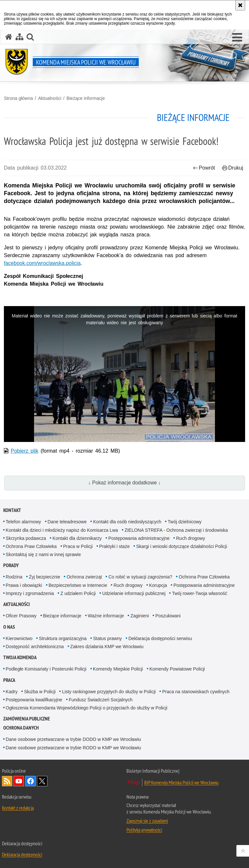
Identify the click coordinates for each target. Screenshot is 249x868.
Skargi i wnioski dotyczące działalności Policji (182, 546)
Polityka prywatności (144, 830)
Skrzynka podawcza (26, 538)
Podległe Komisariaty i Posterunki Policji (46, 669)
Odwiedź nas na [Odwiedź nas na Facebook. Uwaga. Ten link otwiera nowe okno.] (30, 781)
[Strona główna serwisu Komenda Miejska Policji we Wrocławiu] (9, 37)
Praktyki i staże (114, 546)
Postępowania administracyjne (139, 538)
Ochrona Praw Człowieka (31, 546)
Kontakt (12, 510)
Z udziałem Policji (78, 593)
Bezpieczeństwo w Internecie (78, 585)
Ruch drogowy (191, 538)
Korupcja (158, 585)
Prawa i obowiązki (24, 585)
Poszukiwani (168, 616)
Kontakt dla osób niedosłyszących (127, 522)
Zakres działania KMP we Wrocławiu (107, 647)
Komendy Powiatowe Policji (177, 669)
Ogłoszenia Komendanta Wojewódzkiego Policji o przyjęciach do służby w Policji (87, 708)
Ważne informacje (106, 616)
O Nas (9, 627)
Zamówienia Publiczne (27, 719)
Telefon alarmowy (24, 522)
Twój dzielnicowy (184, 522)
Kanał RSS (7, 781)
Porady (11, 565)
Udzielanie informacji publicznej (134, 593)
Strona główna (18, 98)
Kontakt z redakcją (18, 808)
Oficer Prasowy (21, 616)
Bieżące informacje (86, 98)
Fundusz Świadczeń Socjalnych (101, 700)
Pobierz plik (24, 451)
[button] (30, 37)
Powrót (204, 168)
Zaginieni (140, 616)
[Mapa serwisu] (19, 37)
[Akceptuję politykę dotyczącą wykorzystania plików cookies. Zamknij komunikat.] (240, 5)
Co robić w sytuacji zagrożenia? (140, 577)
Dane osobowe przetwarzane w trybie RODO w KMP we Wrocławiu (73, 748)
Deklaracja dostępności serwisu (160, 638)
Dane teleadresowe (67, 522)
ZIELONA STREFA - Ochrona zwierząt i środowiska (176, 530)
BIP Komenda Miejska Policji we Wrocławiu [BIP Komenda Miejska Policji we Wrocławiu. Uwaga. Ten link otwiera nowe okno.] (181, 782)
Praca (9, 680)
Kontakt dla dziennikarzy (77, 538)
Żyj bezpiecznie (45, 577)
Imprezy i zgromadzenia (30, 593)
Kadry (12, 692)
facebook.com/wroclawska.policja (42, 263)
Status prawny (107, 638)
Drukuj (233, 168)
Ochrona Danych (21, 728)
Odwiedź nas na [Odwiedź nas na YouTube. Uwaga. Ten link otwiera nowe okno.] (19, 781)
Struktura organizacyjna (63, 638)
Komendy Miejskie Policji (118, 669)
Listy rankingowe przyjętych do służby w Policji (109, 692)
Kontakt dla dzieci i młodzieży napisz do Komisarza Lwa (62, 530)
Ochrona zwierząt (84, 577)
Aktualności (50, 98)
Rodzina (14, 577)
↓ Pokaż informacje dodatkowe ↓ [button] (124, 483)
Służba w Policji (40, 692)
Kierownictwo (19, 638)
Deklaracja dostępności (22, 854)
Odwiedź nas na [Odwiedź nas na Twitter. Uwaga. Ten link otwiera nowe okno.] (42, 781)
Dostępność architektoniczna (35, 647)
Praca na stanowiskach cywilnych (196, 692)
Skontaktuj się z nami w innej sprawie (43, 554)
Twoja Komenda (20, 657)
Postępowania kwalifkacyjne (34, 700)
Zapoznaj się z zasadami (147, 821)
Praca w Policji (78, 546)
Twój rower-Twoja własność (199, 593)
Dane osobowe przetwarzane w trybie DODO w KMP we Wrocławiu (73, 739)
